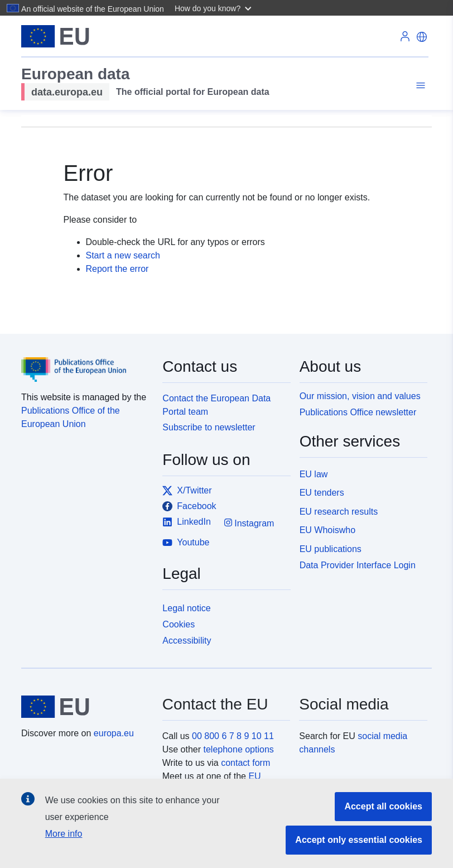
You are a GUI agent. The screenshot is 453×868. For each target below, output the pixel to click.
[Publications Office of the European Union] (85, 362)
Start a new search (123, 255)
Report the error (117, 269)
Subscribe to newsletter (209, 427)
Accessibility (187, 641)
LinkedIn (187, 522)
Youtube (186, 543)
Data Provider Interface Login (358, 565)
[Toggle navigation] (419, 86)
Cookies (179, 624)
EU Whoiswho (327, 530)
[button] (215, 8)
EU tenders (322, 493)
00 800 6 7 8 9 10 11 (233, 736)
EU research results (339, 512)
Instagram (249, 523)
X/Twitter (187, 491)
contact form (245, 763)
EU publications (331, 549)
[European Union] (85, 707)
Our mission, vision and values (360, 396)
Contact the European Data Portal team (216, 405)
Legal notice (186, 608)
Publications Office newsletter (358, 412)
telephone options (238, 749)
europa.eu (114, 733)
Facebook (189, 506)
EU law (314, 474)
